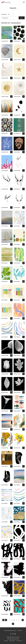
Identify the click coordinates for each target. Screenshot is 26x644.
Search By (4, 14)
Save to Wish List (11, 41)
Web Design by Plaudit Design (13, 639)
